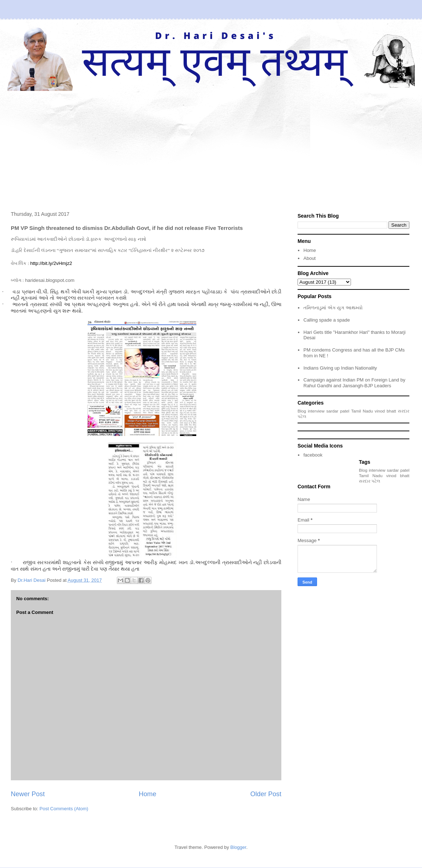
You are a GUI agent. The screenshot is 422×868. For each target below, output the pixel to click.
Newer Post (28, 794)
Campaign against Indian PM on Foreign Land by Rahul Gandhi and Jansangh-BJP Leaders (354, 383)
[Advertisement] (211, 145)
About (309, 258)
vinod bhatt (385, 411)
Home (148, 794)
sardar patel (338, 411)
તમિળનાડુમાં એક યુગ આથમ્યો (333, 308)
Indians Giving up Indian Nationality (340, 368)
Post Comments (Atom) (64, 809)
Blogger (238, 847)
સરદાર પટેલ (370, 481)
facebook (313, 455)
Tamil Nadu (362, 411)
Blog (302, 411)
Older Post (266, 794)
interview (316, 411)
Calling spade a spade (327, 320)
